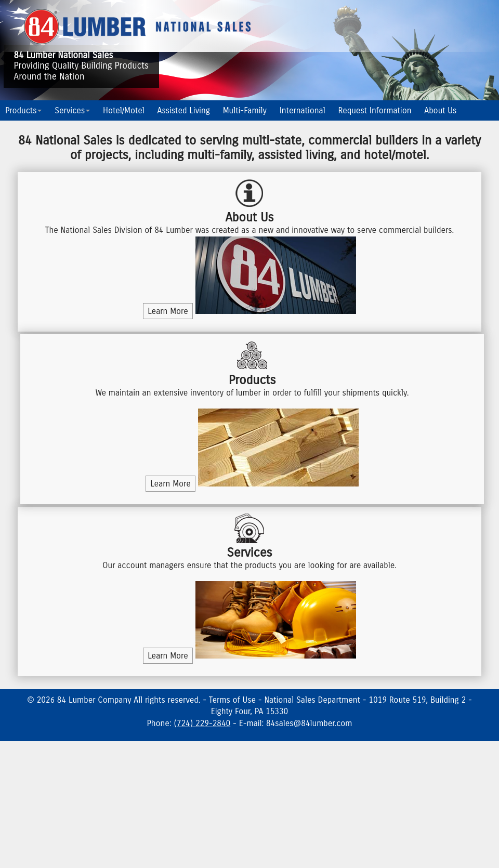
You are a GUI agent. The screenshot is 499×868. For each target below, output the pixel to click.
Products (23, 110)
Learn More (168, 311)
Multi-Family (245, 110)
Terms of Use (232, 700)
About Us (440, 110)
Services (72, 110)
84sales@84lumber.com (309, 723)
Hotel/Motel (124, 110)
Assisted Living (184, 110)
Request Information (375, 110)
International (303, 110)
